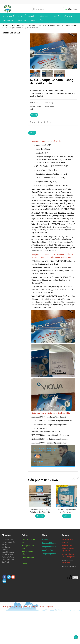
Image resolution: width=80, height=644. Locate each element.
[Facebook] (39, 122)
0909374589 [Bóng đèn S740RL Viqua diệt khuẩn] (41, 417)
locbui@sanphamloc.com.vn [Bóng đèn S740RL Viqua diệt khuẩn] (58, 439)
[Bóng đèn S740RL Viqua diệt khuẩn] (48, 122)
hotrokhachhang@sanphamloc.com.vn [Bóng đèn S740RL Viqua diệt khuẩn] (46, 431)
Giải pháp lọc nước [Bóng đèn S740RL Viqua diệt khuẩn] (19, 25)
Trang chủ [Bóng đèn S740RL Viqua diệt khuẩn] (7, 16)
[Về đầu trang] (76, 637)
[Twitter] (41, 122)
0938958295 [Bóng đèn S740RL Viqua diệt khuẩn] (41, 439)
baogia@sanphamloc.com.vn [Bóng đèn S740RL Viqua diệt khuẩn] (58, 435)
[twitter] (9, 577)
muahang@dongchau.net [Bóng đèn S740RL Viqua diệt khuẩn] (57, 417)
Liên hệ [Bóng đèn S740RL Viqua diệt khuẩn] (34, 115)
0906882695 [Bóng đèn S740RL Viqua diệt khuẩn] (41, 428)
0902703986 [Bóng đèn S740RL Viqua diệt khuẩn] (41, 443)
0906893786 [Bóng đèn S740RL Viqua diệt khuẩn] (41, 425)
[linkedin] (4, 581)
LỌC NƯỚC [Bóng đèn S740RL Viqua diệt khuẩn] (19, 16)
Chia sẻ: (33, 122)
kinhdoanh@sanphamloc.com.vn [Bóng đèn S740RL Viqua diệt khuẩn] (60, 421)
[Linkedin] (44, 122)
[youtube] (13, 577)
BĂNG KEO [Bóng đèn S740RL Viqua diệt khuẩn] (68, 16)
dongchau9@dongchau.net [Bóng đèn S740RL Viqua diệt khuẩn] (57, 443)
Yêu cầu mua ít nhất (36, 108)
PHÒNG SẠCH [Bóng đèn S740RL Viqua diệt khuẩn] (44, 16)
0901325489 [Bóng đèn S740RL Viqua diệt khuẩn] (41, 421)
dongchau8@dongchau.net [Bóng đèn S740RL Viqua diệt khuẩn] (58, 425)
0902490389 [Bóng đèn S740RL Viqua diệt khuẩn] (41, 435)
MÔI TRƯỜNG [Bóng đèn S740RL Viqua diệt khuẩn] (8, 20)
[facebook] (4, 577)
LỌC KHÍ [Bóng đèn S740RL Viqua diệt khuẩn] (31, 16)
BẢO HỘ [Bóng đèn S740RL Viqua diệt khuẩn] (57, 16)
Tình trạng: (34, 103)
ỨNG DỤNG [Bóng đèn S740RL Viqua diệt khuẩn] (22, 20)
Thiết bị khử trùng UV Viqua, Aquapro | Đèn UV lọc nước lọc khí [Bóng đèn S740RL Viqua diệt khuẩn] (52, 25)
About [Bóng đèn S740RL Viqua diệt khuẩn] (33, 20)
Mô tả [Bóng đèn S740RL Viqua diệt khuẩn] (32, 133)
